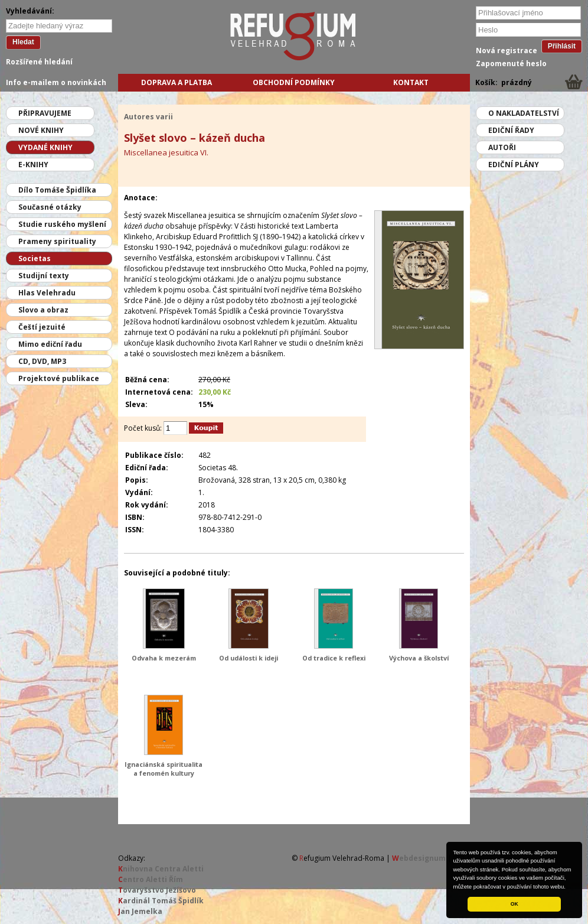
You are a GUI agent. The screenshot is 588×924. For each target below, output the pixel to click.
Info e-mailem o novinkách (56, 82)
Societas (35, 258)
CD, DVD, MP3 (42, 361)
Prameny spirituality (57, 241)
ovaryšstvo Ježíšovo (157, 890)
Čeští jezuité (42, 327)
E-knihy (33, 165)
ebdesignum (419, 858)
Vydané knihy (45, 147)
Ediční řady (511, 130)
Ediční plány (514, 165)
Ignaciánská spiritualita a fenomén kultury (164, 769)
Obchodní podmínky (294, 82)
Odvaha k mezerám (164, 658)
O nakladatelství (524, 113)
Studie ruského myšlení (62, 224)
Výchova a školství (419, 658)
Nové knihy (41, 130)
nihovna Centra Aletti (161, 869)
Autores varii (148, 117)
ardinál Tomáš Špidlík (161, 901)
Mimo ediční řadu (50, 344)
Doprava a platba (177, 82)
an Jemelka (140, 911)
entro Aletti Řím (151, 879)
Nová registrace (507, 51)
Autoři (502, 147)
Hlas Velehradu (47, 293)
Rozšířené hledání (39, 62)
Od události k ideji (249, 658)
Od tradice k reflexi (334, 658)
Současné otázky (50, 207)
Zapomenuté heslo (511, 64)
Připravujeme (45, 113)
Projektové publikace (59, 378)
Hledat (23, 42)
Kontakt (411, 82)
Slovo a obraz (43, 310)
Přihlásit (562, 46)
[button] (569, 887)
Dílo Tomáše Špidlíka (57, 190)
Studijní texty (44, 276)
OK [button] (514, 904)
